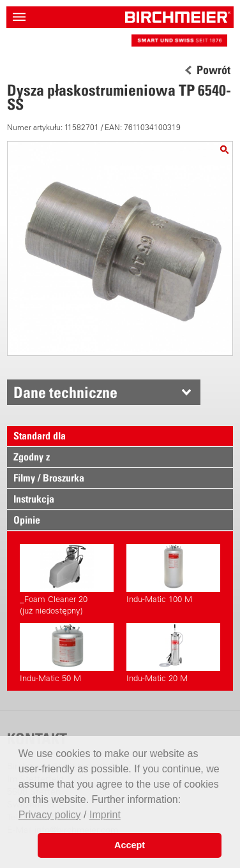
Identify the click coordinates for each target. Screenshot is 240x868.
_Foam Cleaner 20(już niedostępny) (67, 580)
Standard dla (40, 436)
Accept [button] (130, 845)
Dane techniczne (65, 392)
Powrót (214, 70)
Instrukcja (34, 499)
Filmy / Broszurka (49, 478)
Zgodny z (32, 457)
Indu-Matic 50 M (67, 653)
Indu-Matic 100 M (173, 574)
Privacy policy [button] (50, 815)
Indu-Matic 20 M (173, 653)
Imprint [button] (105, 815)
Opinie (27, 520)
